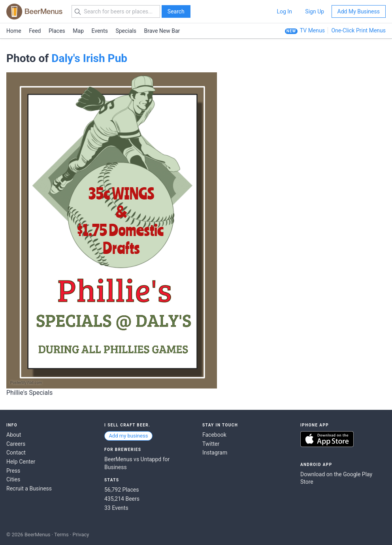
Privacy (81, 535)
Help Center (21, 462)
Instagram (215, 453)
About (14, 435)
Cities (13, 479)
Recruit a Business (29, 488)
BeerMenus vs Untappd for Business (137, 463)
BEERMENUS (34, 11)
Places (57, 31)
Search (176, 11)
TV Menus (312, 30)
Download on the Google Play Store (336, 478)
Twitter (211, 444)
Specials (126, 31)
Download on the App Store (327, 439)
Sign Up (315, 11)
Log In (284, 11)
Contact (16, 453)
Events (100, 31)
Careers (16, 444)
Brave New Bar (162, 31)
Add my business (128, 436)
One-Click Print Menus (358, 30)
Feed (35, 31)
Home (14, 31)
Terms (61, 535)
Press (13, 471)
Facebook (214, 435)
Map (78, 31)
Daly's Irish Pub (89, 58)
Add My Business (359, 11)
